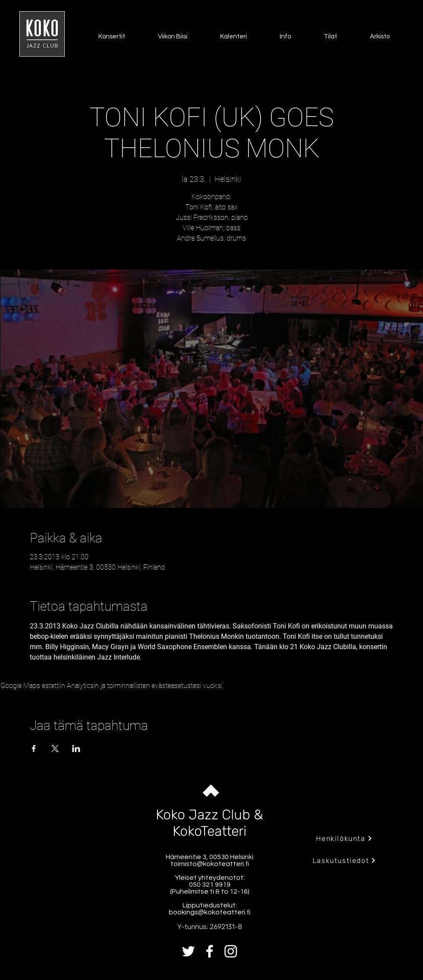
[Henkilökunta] (344, 838)
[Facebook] (210, 951)
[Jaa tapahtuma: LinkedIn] (76, 748)
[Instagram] (231, 951)
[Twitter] (188, 951)
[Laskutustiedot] (344, 860)
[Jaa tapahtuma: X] (55, 748)
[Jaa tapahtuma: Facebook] (34, 748)
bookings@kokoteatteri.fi (210, 912)
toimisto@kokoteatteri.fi (210, 864)
